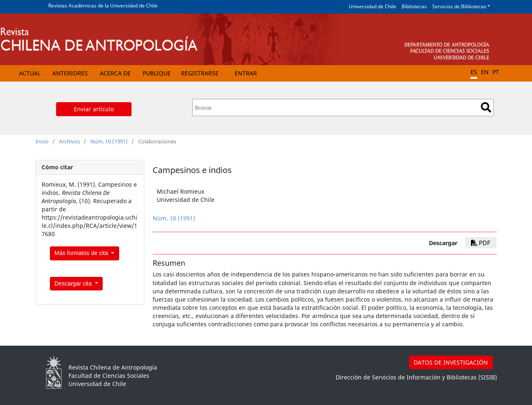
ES (474, 72)
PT (496, 72)
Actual (30, 73)
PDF (481, 243)
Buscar (486, 107)
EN (485, 72)
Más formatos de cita (82, 253)
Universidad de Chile (373, 6)
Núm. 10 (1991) (109, 141)
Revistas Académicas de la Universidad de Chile (103, 6)
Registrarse (200, 73)
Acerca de (115, 73)
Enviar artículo (94, 109)
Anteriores (70, 73)
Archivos (69, 141)
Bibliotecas (414, 6)
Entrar (246, 73)
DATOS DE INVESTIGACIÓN (451, 362)
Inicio (42, 141)
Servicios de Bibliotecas (459, 6)
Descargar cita (74, 283)
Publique (157, 73)
